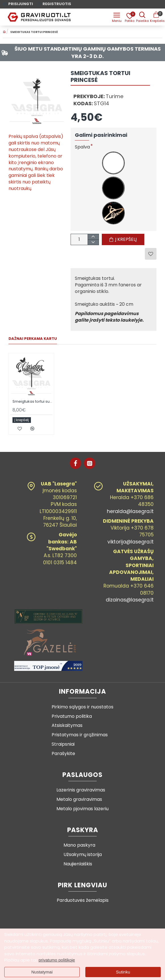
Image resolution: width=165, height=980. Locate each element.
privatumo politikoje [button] (57, 960)
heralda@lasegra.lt (130, 511)
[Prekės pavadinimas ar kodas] (142, 17)
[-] (93, 242)
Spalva (82, 147)
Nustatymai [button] (42, 972)
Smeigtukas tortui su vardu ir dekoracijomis (32, 402)
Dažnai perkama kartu (33, 339)
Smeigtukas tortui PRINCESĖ (34, 32)
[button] (123, 239)
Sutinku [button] (123, 972)
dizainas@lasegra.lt (130, 600)
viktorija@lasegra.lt (131, 542)
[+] (93, 237)
